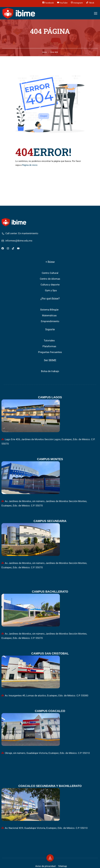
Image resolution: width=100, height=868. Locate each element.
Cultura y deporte (50, 285)
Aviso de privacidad (45, 866)
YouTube (62, 2)
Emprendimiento (50, 321)
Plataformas (49, 346)
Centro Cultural (50, 273)
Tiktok (90, 2)
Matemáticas (49, 316)
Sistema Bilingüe (49, 310)
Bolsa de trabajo (50, 371)
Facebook (48, 2)
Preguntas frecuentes (50, 352)
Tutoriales (49, 341)
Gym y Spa (51, 290)
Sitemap (63, 866)
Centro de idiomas (50, 279)
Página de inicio (30, 165)
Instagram (77, 2)
